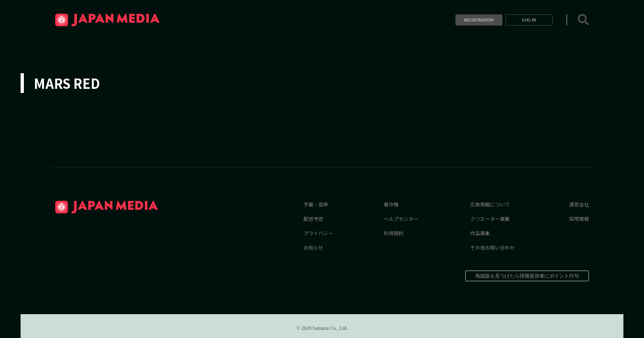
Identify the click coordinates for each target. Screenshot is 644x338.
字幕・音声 (316, 204)
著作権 (391, 204)
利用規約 (394, 233)
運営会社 (579, 204)
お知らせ (313, 247)
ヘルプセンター (401, 219)
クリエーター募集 (490, 219)
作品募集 (480, 233)
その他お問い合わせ (492, 247)
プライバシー (318, 233)
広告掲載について (490, 204)
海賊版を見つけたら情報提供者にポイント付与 (527, 276)
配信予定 (313, 219)
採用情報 (579, 219)
